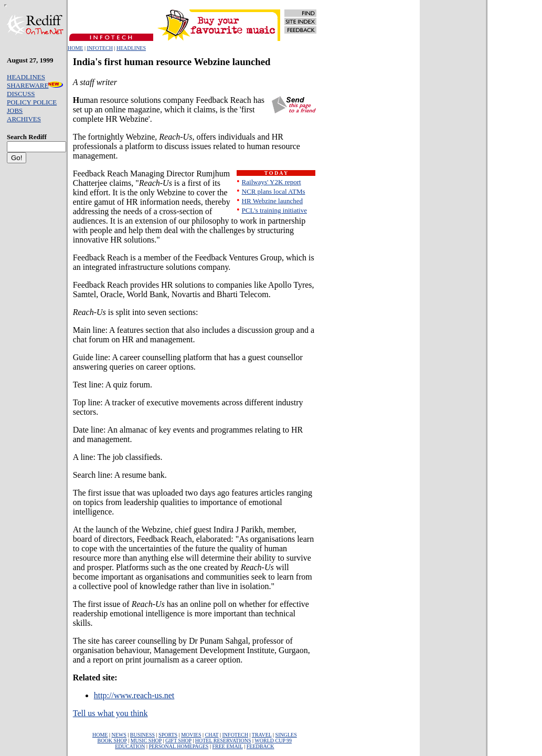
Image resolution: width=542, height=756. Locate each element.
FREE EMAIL (227, 746)
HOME (75, 48)
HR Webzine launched (272, 201)
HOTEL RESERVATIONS (223, 741)
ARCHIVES (24, 119)
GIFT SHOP (178, 741)
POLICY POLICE (32, 102)
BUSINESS (142, 735)
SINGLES (286, 735)
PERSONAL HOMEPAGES (178, 746)
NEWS (119, 735)
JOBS (15, 111)
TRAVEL (262, 735)
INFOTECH (99, 48)
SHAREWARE (35, 85)
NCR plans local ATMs (274, 191)
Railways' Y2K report (272, 182)
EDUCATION (130, 746)
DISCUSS (21, 94)
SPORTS (168, 735)
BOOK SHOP (112, 741)
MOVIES (191, 735)
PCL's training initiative (274, 210)
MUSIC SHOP (146, 741)
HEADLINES (131, 48)
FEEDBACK (261, 746)
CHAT (212, 735)
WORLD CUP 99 (273, 741)
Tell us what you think (110, 713)
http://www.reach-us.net (134, 695)
